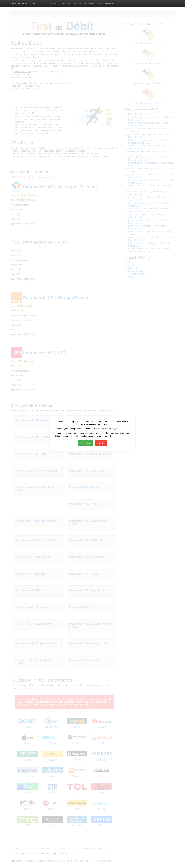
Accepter (85, 443)
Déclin (101, 443)
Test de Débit (19, 4)
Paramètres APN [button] (56, 4)
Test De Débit (37, 4)
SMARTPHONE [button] (105, 4)
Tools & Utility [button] (87, 4)
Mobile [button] (72, 4)
